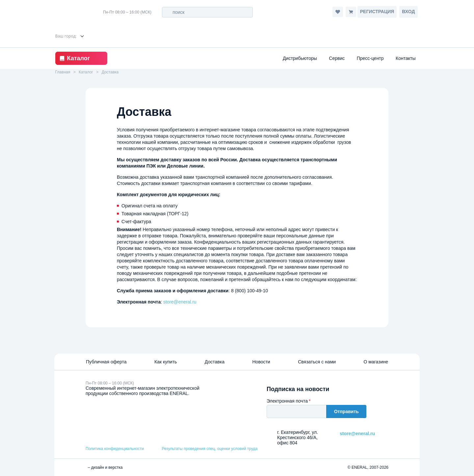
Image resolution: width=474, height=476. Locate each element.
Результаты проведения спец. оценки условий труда (210, 449)
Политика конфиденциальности (115, 449)
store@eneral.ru (180, 302)
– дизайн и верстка (104, 467)
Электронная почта (287, 401)
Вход (408, 12)
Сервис (337, 58)
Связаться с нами (317, 362)
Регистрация (377, 12)
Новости (261, 362)
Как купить (166, 362)
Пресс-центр (370, 58)
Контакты (406, 58)
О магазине (376, 362)
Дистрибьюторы (300, 58)
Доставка (215, 362)
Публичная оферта (106, 362)
